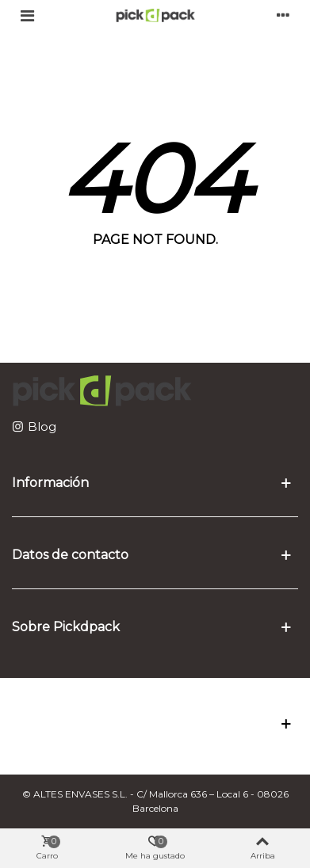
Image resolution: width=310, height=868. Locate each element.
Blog (42, 426)
